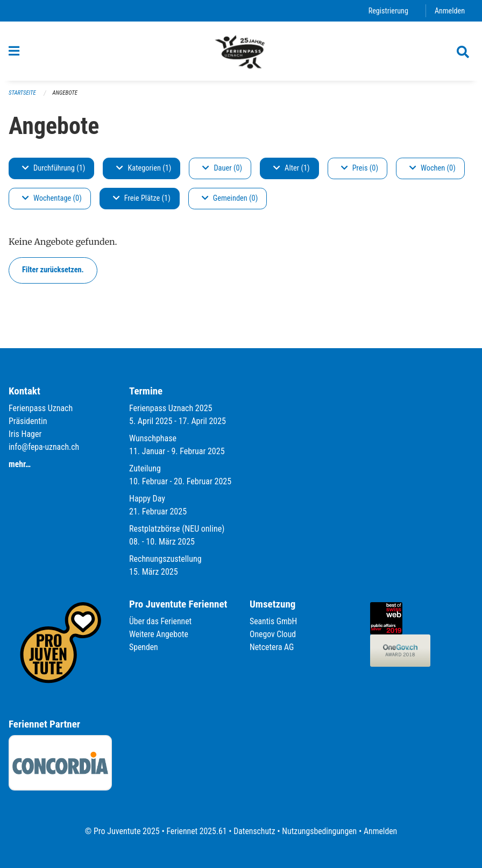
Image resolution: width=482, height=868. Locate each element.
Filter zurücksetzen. (53, 274)
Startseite (23, 97)
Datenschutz (254, 831)
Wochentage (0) (52, 203)
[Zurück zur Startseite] (241, 53)
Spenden (144, 647)
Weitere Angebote (159, 634)
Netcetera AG (272, 647)
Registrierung (388, 10)
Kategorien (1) (144, 172)
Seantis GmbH (274, 621)
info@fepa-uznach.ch (44, 447)
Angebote (66, 97)
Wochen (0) (433, 172)
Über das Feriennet (161, 621)
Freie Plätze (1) (142, 203)
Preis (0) (360, 172)
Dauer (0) (222, 172)
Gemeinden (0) (230, 203)
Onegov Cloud (273, 634)
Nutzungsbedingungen (320, 831)
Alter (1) (292, 172)
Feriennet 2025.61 (195, 831)
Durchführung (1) (54, 172)
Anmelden (449, 10)
